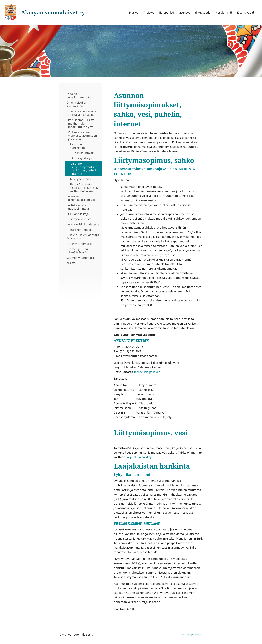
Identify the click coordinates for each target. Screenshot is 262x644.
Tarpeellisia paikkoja (147, 372)
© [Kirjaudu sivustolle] (61, 635)
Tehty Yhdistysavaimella (191, 634)
